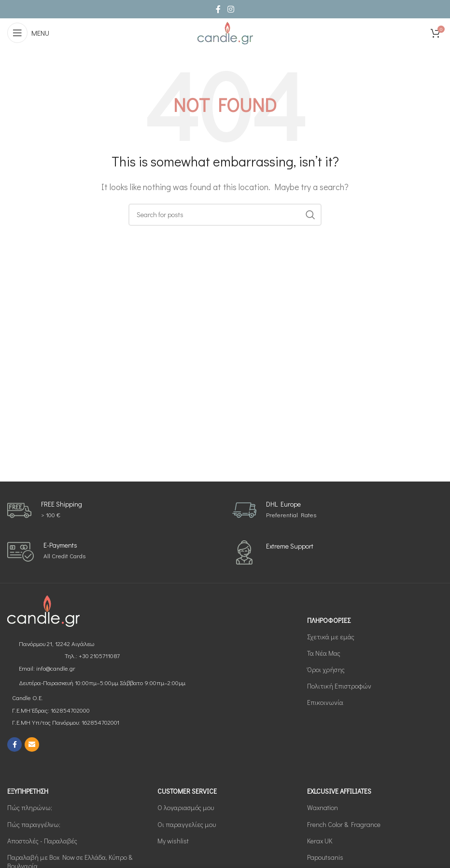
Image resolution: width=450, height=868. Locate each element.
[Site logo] (225, 32)
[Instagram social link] (231, 9)
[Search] (225, 215)
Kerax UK (320, 841)
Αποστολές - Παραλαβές (42, 841)
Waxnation (323, 807)
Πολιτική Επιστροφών (339, 686)
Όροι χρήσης (326, 669)
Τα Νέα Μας (324, 653)
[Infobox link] (45, 510)
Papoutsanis (325, 857)
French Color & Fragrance (344, 824)
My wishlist (173, 841)
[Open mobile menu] (28, 33)
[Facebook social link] (218, 9)
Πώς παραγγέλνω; (34, 824)
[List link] (112, 644)
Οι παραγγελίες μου (187, 824)
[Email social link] (32, 744)
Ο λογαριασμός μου (186, 807)
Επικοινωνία (325, 702)
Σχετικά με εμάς (331, 637)
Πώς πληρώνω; (30, 807)
